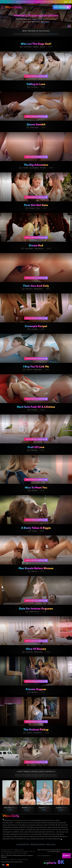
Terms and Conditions (38, 844)
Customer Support (23, 844)
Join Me (10, 810)
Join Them (45, 22)
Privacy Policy (51, 844)
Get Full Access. (54, 34)
